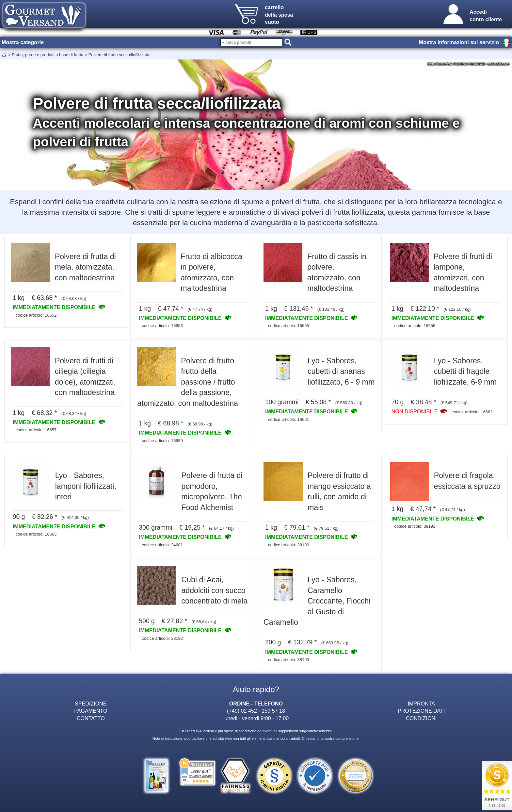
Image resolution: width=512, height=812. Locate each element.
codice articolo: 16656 (415, 326)
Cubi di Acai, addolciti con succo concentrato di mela (214, 590)
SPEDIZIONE (91, 704)
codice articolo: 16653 (162, 326)
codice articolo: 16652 (36, 315)
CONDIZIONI (421, 718)
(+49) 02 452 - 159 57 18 (256, 711)
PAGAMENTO (91, 711)
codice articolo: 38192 (162, 638)
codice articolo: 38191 (415, 526)
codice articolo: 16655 (289, 326)
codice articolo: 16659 (162, 441)
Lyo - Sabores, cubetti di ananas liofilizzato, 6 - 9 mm (341, 371)
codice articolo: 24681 (162, 545)
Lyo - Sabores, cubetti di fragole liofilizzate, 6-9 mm (465, 371)
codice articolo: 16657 (36, 430)
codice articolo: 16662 (472, 412)
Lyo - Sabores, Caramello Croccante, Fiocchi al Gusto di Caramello (317, 601)
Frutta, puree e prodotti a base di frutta (48, 55)
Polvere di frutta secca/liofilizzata (119, 55)
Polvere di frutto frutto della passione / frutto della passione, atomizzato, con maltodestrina (188, 382)
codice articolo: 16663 (36, 534)
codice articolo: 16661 (289, 419)
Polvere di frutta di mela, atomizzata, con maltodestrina (85, 267)
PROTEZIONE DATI (421, 711)
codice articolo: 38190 (289, 545)
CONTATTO (91, 718)
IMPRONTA (421, 704)
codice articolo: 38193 (289, 660)
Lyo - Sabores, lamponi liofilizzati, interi (86, 486)
